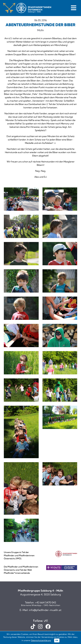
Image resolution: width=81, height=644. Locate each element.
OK (57, 640)
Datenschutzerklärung (41, 640)
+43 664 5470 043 (46, 602)
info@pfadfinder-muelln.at (45, 610)
